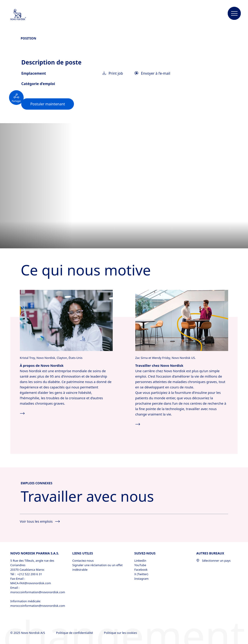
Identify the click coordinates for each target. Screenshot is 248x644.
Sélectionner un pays (214, 561)
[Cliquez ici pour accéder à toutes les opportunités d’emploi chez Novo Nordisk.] (182, 320)
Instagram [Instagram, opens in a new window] (141, 579)
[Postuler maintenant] (48, 104)
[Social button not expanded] (16, 98)
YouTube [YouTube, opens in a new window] (140, 565)
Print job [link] (113, 73)
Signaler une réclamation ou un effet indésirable (98, 567)
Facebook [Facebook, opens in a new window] (141, 570)
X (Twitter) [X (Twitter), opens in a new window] (141, 574)
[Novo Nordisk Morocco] (24, 15)
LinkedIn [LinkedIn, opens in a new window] (140, 561)
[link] (48, 104)
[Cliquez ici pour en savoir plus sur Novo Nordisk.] (66, 320)
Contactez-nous (83, 561)
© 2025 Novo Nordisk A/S (28, 633)
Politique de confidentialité (75, 633)
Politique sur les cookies (121, 633)
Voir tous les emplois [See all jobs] (40, 521)
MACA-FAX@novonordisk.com (31, 583)
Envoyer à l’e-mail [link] (152, 73)
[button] (234, 14)
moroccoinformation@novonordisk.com (36, 592)
